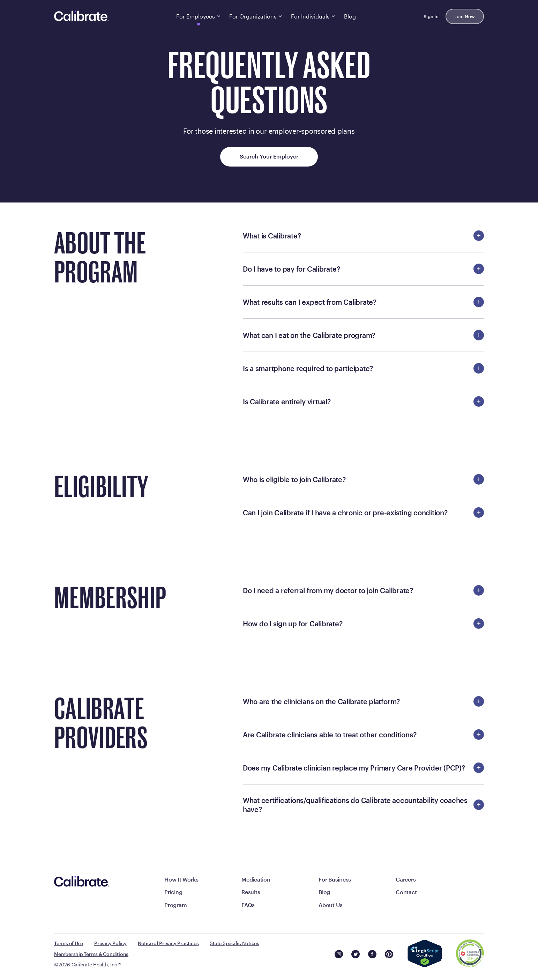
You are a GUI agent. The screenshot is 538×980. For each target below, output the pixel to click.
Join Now (465, 16)
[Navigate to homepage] (82, 16)
